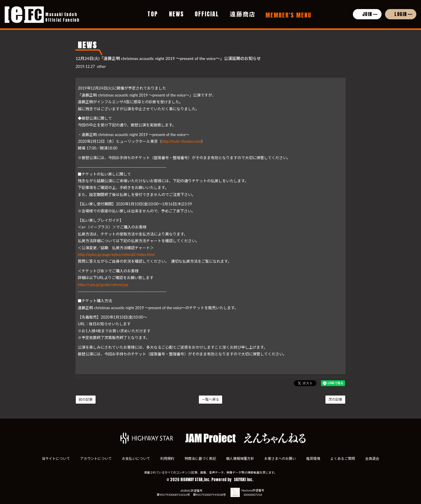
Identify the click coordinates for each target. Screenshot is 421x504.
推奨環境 (313, 459)
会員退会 (373, 459)
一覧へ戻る (210, 399)
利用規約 (167, 459)
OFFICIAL (207, 14)
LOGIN (401, 14)
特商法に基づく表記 (200, 459)
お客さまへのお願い (280, 459)
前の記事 (86, 399)
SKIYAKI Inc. (244, 480)
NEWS (176, 14)
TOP (153, 14)
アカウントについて (95, 459)
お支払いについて (136, 459)
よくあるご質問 (343, 459)
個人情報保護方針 (240, 459)
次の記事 (335, 399)
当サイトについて (55, 459)
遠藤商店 (243, 14)
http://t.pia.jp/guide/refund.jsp (103, 285)
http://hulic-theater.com (181, 141)
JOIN (367, 14)
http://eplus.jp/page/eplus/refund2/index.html (116, 254)
